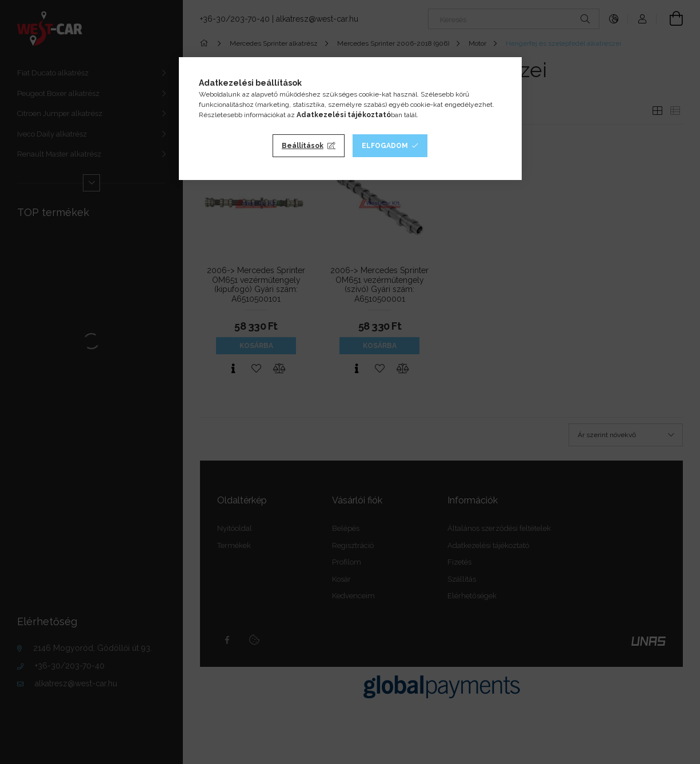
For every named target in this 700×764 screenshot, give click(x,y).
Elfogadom (385, 146)
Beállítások (303, 146)
